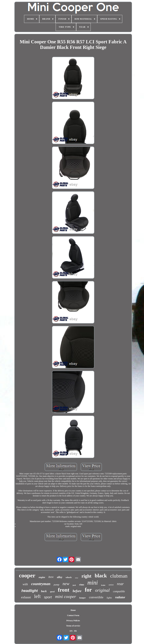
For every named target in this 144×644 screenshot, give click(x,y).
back (44, 591)
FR (75, 631)
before (77, 591)
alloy (60, 577)
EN (71, 631)
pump (56, 585)
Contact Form (73, 615)
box (51, 577)
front (64, 590)
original (102, 590)
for (88, 590)
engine (42, 577)
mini (93, 583)
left (38, 596)
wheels (69, 577)
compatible (119, 591)
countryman (41, 584)
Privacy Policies (73, 621)
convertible (96, 597)
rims (82, 585)
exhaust (26, 597)
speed (52, 592)
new (66, 584)
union (111, 585)
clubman (119, 576)
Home (73, 610)
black (101, 576)
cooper (27, 575)
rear (120, 584)
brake (103, 585)
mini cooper (66, 597)
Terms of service (73, 626)
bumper (83, 598)
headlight (30, 591)
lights (109, 598)
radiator (120, 597)
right (86, 576)
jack (74, 585)
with (25, 584)
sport (48, 597)
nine (77, 578)
